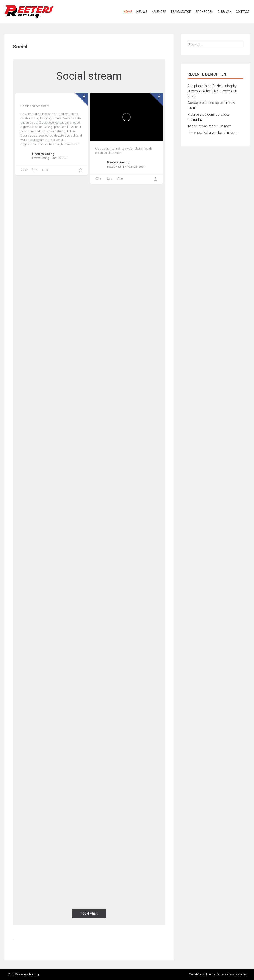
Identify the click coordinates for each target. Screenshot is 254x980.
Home (128, 12)
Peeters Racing (43, 154)
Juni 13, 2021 (60, 158)
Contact (243, 12)
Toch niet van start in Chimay (209, 126)
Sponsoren (204, 12)
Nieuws (142, 12)
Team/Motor (181, 12)
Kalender (159, 12)
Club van (225, 12)
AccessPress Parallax (231, 974)
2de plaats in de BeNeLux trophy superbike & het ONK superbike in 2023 (213, 91)
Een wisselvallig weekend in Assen (213, 133)
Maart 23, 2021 (136, 167)
